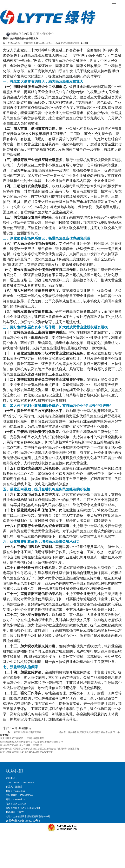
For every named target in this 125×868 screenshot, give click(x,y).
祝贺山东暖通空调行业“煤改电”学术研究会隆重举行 (27, 752)
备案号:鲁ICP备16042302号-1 (23, 821)
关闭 (84, 43)
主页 (36, 34)
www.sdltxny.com (71, 43)
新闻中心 (48, 34)
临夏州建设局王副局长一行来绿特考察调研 (22, 738)
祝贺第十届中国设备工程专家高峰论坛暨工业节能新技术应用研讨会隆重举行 (40, 749)
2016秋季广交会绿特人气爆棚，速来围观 (21, 745)
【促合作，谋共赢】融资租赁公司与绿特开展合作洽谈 (84, 732)
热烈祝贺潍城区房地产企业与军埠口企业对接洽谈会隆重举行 (31, 742)
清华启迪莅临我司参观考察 (27, 732)
